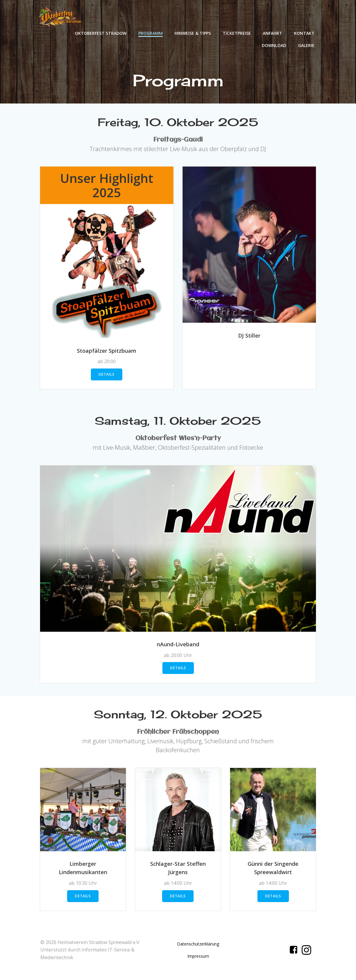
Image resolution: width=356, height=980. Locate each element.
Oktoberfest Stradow (101, 33)
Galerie (307, 45)
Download (274, 45)
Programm (151, 33)
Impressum (198, 960)
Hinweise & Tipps (193, 33)
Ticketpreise (237, 33)
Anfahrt (273, 33)
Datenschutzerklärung (198, 948)
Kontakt (304, 33)
